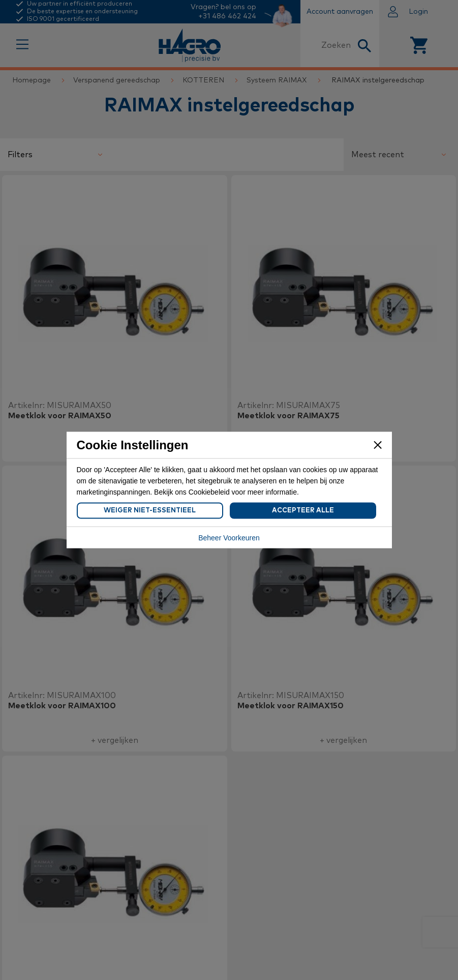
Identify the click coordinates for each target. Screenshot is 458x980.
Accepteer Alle (303, 511)
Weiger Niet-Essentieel (150, 511)
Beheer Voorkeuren (229, 538)
